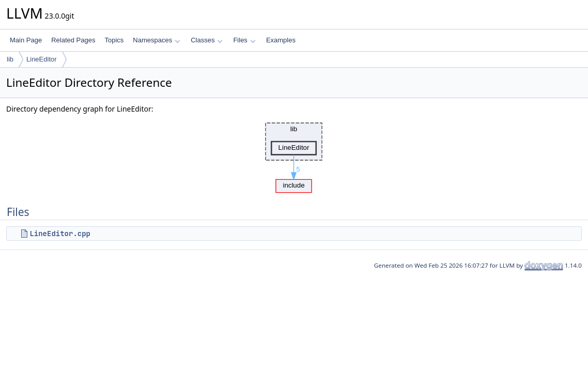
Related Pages (73, 40)
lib (10, 59)
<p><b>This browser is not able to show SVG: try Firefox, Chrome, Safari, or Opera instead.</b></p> (294, 155)
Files (244, 40)
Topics (114, 40)
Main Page (26, 40)
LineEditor (42, 59)
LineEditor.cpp (60, 234)
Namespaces (156, 40)
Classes (207, 40)
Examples (281, 40)
